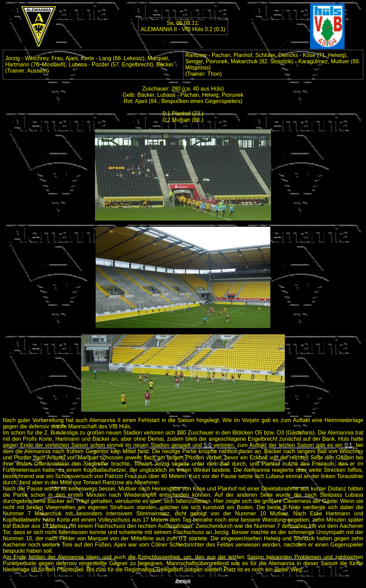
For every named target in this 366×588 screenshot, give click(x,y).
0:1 (348, 445)
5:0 (208, 445)
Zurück (183, 581)
